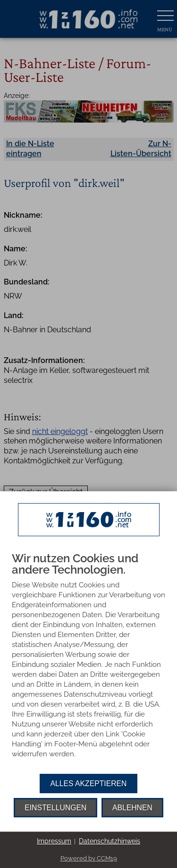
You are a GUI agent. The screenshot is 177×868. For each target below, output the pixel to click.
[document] (88, 663)
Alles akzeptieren (89, 784)
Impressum (54, 841)
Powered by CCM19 (89, 858)
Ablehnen (132, 808)
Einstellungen (55, 808)
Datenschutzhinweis (110, 841)
